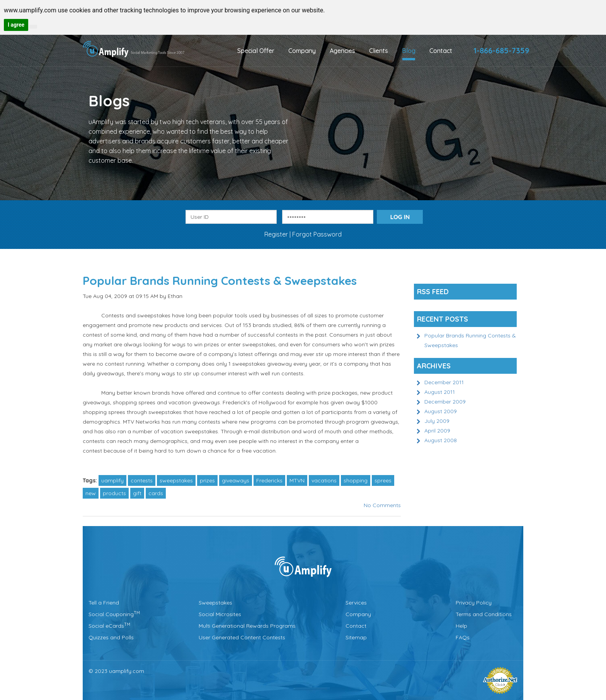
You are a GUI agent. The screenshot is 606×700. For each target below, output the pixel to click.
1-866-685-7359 (501, 50)
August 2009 (441, 411)
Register (277, 234)
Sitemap (356, 637)
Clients (379, 51)
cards (156, 493)
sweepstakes (176, 480)
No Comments (382, 505)
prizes (207, 480)
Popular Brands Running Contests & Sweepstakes (220, 281)
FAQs (463, 637)
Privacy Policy (474, 603)
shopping (356, 480)
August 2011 (440, 392)
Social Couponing (114, 614)
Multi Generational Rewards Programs (247, 626)
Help (461, 626)
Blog (409, 51)
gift (137, 493)
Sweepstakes (215, 603)
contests (142, 480)
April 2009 (437, 431)
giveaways (236, 480)
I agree (16, 25)
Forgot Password (317, 234)
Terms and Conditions (484, 614)
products (114, 493)
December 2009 (445, 402)
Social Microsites (220, 614)
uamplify (112, 480)
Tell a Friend (104, 603)
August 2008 (441, 440)
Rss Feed (433, 292)
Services (356, 603)
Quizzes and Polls (111, 637)
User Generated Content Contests (242, 637)
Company (302, 51)
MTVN (297, 480)
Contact (441, 51)
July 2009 (437, 421)
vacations (324, 480)
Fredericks (269, 480)
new (91, 493)
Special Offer (256, 51)
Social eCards (109, 626)
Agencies (342, 51)
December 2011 (444, 382)
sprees (383, 480)
